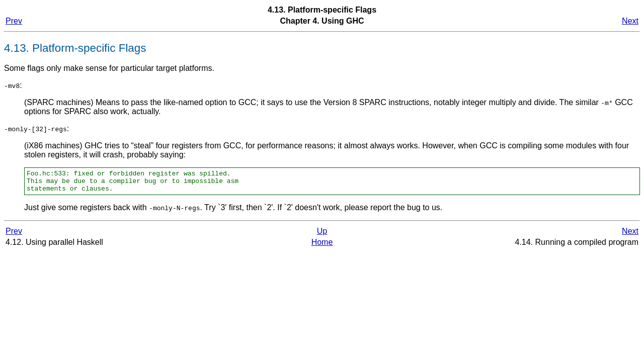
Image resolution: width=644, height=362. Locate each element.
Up (322, 236)
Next (630, 21)
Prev (14, 21)
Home (322, 247)
